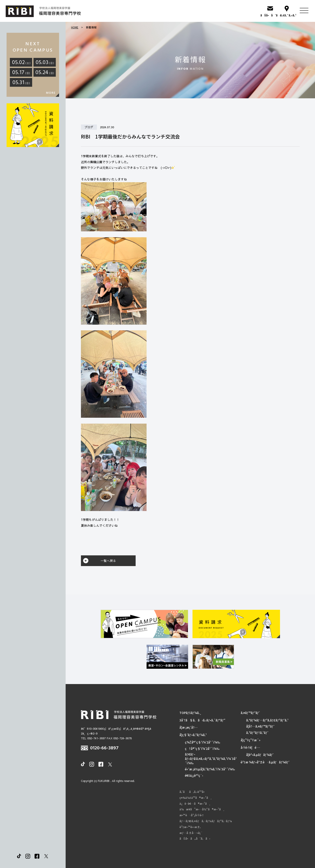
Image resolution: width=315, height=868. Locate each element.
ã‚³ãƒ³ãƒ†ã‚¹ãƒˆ (257, 733)
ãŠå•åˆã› (270, 15)
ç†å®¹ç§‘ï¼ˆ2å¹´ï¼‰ (202, 749)
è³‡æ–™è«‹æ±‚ (190, 827)
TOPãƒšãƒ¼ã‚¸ (190, 713)
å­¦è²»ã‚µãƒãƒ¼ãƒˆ (260, 755)
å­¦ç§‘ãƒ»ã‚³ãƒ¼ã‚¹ (193, 735)
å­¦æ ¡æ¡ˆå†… (188, 727)
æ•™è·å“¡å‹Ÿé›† (192, 815)
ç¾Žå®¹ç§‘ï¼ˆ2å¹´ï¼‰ (202, 742)
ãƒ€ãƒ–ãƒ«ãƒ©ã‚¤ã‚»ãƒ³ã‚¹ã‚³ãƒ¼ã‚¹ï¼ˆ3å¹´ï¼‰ (211, 759)
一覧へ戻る (108, 561)
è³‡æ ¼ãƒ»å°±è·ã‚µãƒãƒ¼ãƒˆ (265, 762)
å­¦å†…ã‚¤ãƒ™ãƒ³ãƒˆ (260, 726)
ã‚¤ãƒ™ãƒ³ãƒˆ (250, 713)
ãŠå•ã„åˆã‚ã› (195, 839)
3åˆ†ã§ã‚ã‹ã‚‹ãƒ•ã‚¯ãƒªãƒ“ (202, 720)
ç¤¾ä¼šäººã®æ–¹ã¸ (196, 798)
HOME (75, 27)
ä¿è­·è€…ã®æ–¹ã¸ (195, 804)
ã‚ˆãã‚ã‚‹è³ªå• (193, 792)
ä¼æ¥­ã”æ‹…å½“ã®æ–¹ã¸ (202, 809)
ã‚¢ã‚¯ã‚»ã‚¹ (287, 15)
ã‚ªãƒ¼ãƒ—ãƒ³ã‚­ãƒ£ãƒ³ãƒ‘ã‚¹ (267, 720)
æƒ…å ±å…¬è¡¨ (191, 833)
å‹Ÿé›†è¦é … (250, 748)
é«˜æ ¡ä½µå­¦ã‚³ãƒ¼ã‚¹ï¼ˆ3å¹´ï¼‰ (210, 769)
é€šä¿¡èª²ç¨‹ (194, 775)
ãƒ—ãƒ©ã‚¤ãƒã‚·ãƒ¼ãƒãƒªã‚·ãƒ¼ (206, 821)
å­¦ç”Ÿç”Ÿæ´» (250, 740)
